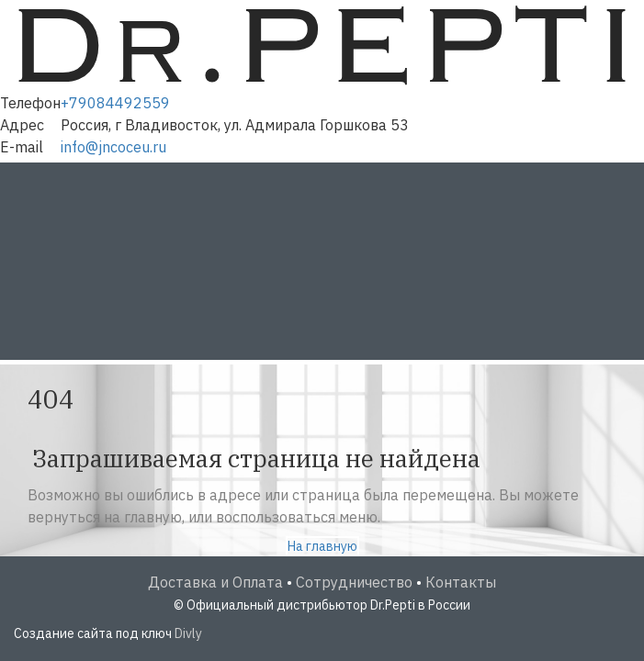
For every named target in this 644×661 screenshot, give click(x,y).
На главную (322, 546)
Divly (188, 633)
